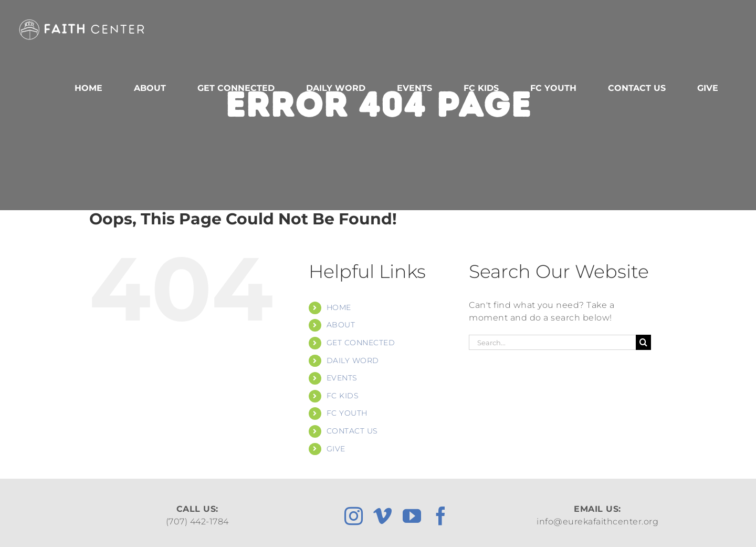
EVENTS (342, 378)
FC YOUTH (347, 413)
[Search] (643, 342)
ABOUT (341, 325)
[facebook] (441, 516)
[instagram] (354, 516)
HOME (339, 307)
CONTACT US (352, 431)
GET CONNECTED (361, 343)
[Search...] (552, 342)
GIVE (336, 449)
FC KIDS (343, 396)
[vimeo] (383, 516)
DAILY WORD (353, 360)
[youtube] (412, 516)
